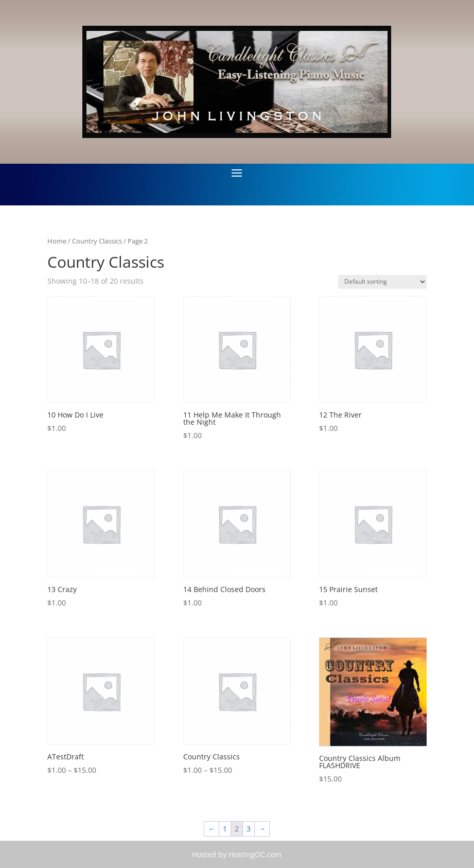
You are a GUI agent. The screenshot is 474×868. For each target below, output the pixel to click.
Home (57, 241)
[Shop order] (382, 282)
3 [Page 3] (249, 829)
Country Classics (97, 241)
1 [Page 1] (225, 829)
